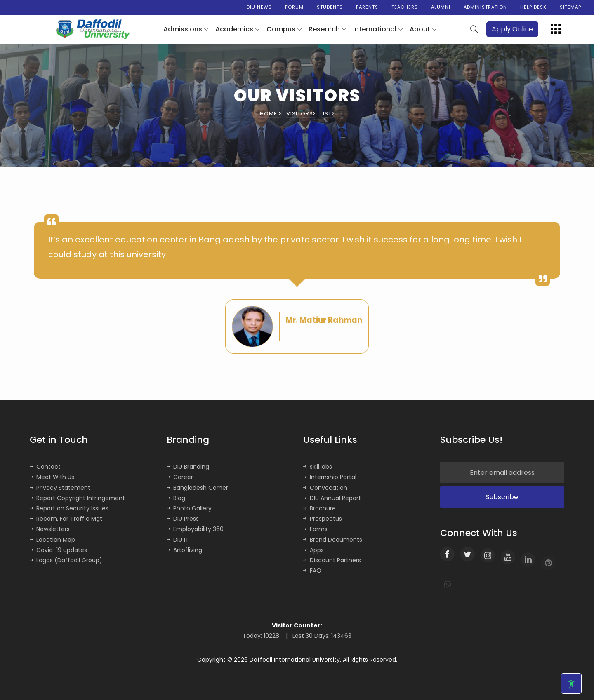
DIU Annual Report (332, 498)
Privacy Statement (60, 488)
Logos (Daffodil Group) (66, 560)
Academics (234, 29)
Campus (281, 29)
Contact (45, 467)
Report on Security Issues (69, 508)
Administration (485, 7)
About (420, 29)
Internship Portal (330, 477)
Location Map (52, 540)
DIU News (259, 7)
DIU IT (178, 540)
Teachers (405, 7)
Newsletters (50, 529)
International (375, 29)
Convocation (325, 488)
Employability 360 (195, 529)
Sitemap (570, 7)
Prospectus (323, 519)
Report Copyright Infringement (77, 498)
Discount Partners (332, 560)
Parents (367, 7)
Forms (315, 529)
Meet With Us (52, 477)
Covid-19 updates (58, 550)
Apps (313, 550)
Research (324, 29)
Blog (176, 498)
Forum (294, 7)
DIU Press (183, 519)
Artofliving (184, 550)
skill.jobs (318, 467)
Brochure (319, 508)
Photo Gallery (189, 508)
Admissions (183, 29)
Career (180, 477)
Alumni (441, 7)
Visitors (301, 114)
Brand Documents (333, 540)
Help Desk (533, 7)
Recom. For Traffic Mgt (66, 519)
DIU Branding (188, 467)
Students (330, 7)
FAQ (312, 571)
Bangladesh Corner (197, 488)
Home (271, 114)
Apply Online (512, 29)
